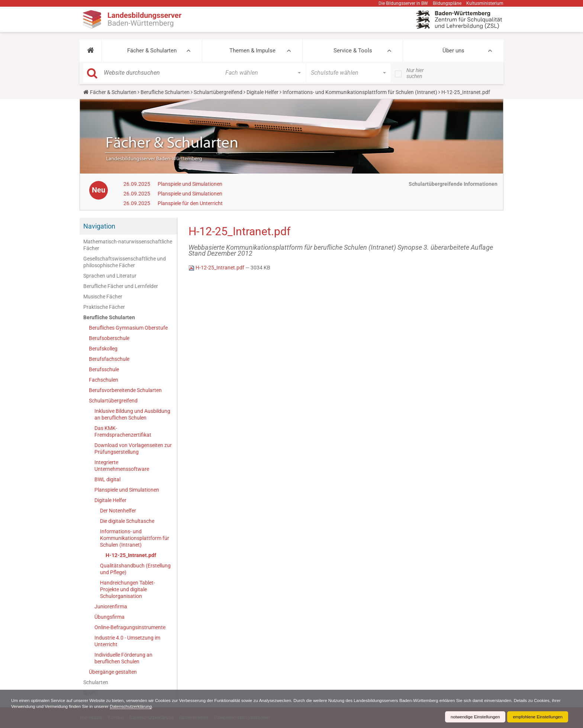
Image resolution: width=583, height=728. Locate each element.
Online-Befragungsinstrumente (130, 627)
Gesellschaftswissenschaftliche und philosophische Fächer (125, 262)
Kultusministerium (485, 3)
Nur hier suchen (415, 73)
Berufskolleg (103, 349)
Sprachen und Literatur (110, 276)
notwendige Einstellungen (473, 717)
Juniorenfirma (111, 606)
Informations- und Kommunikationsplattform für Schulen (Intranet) (360, 92)
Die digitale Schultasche (127, 521)
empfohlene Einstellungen (537, 717)
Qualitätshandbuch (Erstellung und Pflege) (135, 569)
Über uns (453, 51)
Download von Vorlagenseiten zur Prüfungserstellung (133, 449)
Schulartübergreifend (218, 92)
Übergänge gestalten (113, 672)
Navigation (99, 226)
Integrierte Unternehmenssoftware (122, 466)
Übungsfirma (109, 617)
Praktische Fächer (104, 307)
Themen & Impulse (252, 51)
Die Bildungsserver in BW (403, 3)
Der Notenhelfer (118, 511)
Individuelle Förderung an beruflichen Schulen (123, 658)
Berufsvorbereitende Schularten (125, 390)
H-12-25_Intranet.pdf (131, 555)
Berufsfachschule (109, 359)
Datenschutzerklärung (164, 706)
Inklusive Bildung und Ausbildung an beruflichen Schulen (132, 414)
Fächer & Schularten (152, 51)
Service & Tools (353, 51)
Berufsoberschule (109, 338)
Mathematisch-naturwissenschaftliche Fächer (128, 245)
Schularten (96, 682)
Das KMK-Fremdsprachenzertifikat (123, 431)
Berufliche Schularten (165, 92)
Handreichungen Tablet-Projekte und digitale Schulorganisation (128, 589)
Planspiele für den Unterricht (190, 203)
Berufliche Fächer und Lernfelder (121, 286)
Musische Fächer (103, 297)
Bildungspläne (447, 3)
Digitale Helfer (262, 92)
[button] (91, 51)
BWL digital (107, 479)
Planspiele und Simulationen (190, 184)
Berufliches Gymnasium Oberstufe (128, 328)
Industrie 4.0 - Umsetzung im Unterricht (127, 641)
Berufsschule (104, 369)
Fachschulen (104, 380)
